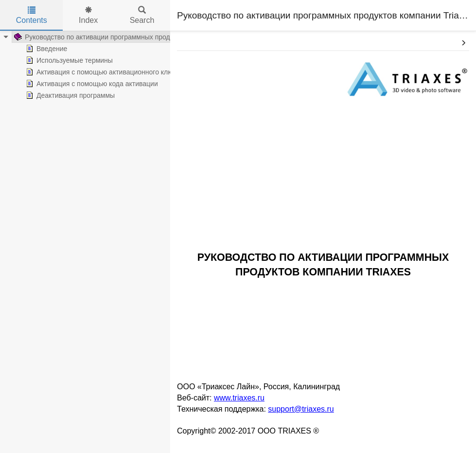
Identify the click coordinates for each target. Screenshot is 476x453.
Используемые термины (57, 60)
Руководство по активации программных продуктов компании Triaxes (116, 37)
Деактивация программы (58, 95)
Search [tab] (142, 15)
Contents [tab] (32, 15)
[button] (463, 43)
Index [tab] (88, 15)
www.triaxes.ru (239, 398)
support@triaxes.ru (301, 409)
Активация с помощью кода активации (79, 84)
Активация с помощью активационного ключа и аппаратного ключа (124, 72)
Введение (34, 49)
